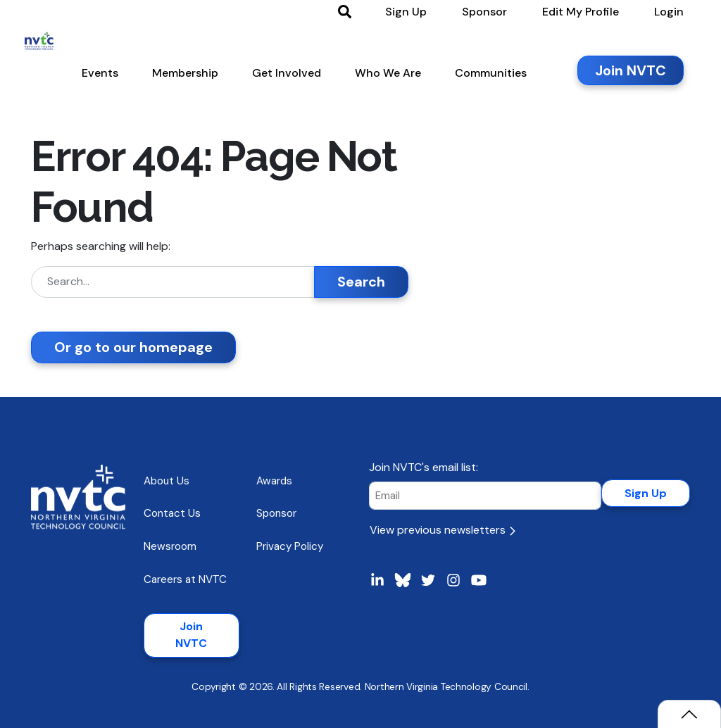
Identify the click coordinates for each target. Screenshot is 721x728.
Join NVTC (191, 635)
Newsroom (170, 546)
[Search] (173, 282)
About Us (167, 481)
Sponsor (276, 513)
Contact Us (172, 513)
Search (361, 282)
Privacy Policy (290, 546)
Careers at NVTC (185, 579)
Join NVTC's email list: (424, 467)
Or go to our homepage (133, 347)
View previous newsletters (443, 530)
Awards (274, 481)
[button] (106, 77)
